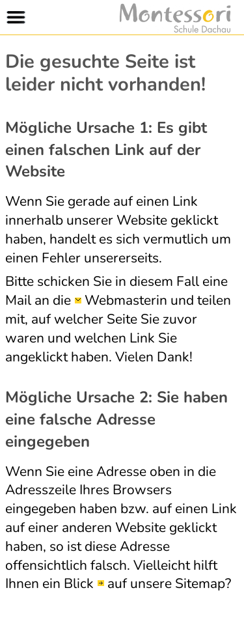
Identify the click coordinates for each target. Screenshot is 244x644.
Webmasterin (126, 300)
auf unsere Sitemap (166, 583)
